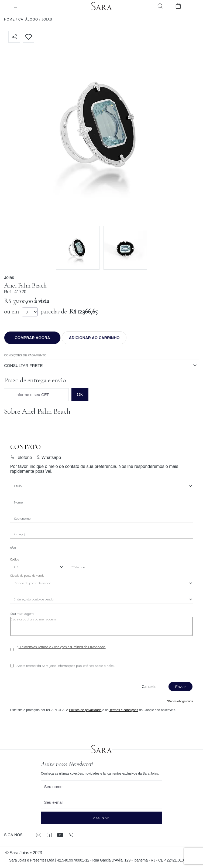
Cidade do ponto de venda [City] (27, 576)
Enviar (181, 687)
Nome (18, 502)
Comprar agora (32, 338)
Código (15, 559)
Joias (9, 277)
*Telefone (78, 567)
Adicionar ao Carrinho (94, 338)
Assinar (101, 818)
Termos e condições (124, 710)
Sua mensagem (22, 614)
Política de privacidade (85, 710)
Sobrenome (22, 519)
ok (80, 395)
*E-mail (20, 535)
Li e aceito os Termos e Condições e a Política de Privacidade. (62, 647)
